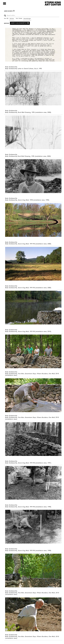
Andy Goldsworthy (20, 23)
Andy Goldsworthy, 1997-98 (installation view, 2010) (28, 331)
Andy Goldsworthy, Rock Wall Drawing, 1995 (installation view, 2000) (28, 112)
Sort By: (9, 18)
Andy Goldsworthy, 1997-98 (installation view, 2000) (28, 244)
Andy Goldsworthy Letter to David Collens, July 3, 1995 (24, 69)
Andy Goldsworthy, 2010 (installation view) (32, 374)
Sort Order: (24, 18)
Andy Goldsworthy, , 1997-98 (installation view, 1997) (28, 463)
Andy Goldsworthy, (32, 594)
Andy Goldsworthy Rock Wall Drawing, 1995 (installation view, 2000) (28, 156)
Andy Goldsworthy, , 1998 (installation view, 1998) (27, 200)
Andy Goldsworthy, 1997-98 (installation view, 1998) (28, 507)
